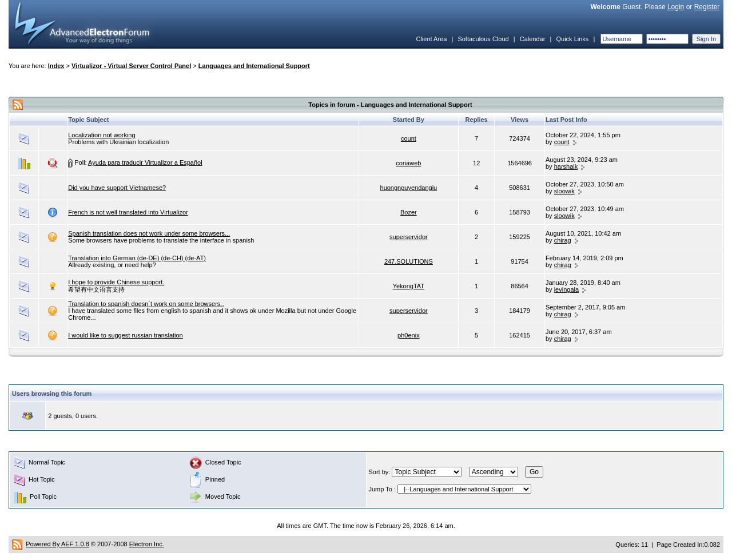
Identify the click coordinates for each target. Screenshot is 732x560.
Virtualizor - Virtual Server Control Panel (131, 66)
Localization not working (102, 135)
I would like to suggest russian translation (126, 335)
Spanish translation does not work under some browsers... (149, 233)
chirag (563, 240)
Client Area (431, 39)
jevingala (566, 289)
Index (56, 66)
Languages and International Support (254, 66)
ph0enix (409, 335)
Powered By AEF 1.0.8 (57, 544)
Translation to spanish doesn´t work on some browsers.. (146, 304)
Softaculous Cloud (483, 39)
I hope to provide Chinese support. (116, 282)
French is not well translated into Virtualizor (128, 212)
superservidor (409, 237)
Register (707, 7)
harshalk (566, 166)
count (409, 138)
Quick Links (572, 39)
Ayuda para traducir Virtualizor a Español (145, 162)
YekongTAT (409, 286)
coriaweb (408, 163)
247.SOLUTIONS (409, 261)
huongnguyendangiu (409, 188)
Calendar (533, 39)
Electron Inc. (147, 544)
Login (676, 7)
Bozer (409, 212)
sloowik (564, 191)
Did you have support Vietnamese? (117, 188)
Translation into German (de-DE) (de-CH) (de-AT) (137, 258)
